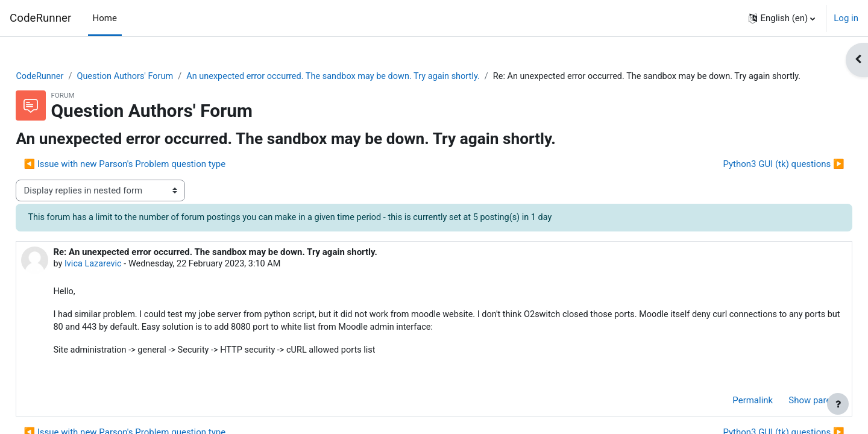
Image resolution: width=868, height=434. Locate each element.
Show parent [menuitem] (787, 418)
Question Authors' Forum (155, 77)
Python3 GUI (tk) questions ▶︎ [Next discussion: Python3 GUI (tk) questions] (757, 178)
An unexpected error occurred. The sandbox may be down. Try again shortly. (371, 77)
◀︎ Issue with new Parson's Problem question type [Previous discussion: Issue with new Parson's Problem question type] (152, 178)
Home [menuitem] (105, 18)
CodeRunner (40, 18)
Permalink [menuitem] (726, 418)
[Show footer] (838, 404)
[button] (782, 18)
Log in (846, 18)
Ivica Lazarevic (121, 279)
